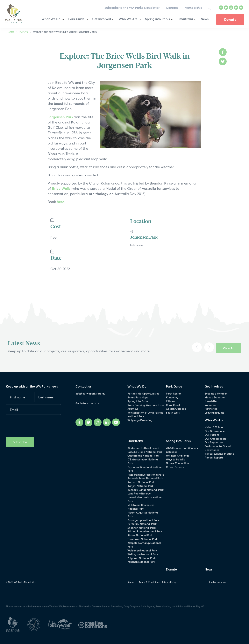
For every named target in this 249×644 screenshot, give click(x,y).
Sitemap (132, 582)
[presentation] (35, 424)
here (60, 202)
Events (24, 32)
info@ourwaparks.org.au (90, 394)
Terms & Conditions (149, 582)
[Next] (209, 347)
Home (11, 32)
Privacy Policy (169, 582)
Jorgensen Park (60, 117)
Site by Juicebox (217, 582)
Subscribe (20, 442)
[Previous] (197, 347)
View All (228, 348)
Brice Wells (61, 188)
